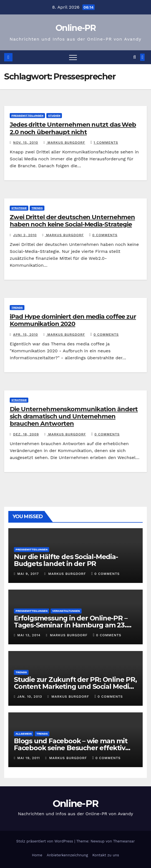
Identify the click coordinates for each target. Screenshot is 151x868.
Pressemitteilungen (27, 115)
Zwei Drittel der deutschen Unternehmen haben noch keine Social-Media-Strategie (72, 221)
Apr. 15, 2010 (26, 335)
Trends (37, 208)
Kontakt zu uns (106, 855)
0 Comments (105, 235)
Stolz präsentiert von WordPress (45, 841)
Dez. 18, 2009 (26, 434)
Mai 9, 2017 (28, 574)
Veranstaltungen (66, 611)
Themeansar (124, 841)
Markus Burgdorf (64, 143)
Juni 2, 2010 (25, 235)
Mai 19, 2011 (28, 758)
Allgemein (24, 734)
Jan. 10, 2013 (30, 697)
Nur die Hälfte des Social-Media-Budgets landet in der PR (66, 560)
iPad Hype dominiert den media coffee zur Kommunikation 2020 (73, 320)
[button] (134, 57)
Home (37, 855)
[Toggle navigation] (73, 57)
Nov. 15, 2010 (26, 143)
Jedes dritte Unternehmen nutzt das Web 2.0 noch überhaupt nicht (73, 128)
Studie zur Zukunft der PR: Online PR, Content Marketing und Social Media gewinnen (75, 686)
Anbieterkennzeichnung (67, 855)
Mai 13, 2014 (29, 635)
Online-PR (75, 28)
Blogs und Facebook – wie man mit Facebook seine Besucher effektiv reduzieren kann (71, 748)
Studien (54, 115)
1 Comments (106, 143)
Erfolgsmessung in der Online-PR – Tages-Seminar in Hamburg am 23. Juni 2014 (71, 625)
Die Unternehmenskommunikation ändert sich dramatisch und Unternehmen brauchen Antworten (74, 416)
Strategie (19, 208)
